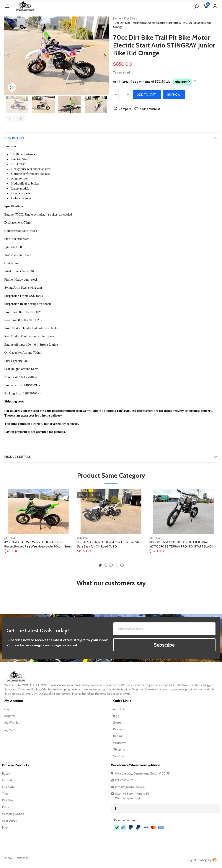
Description (14, 138)
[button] (9, 56)
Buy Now (174, 95)
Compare (125, 109)
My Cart (9, 730)
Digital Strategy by (203, 860)
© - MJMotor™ (17, 858)
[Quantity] (122, 95)
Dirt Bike (10, 538)
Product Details (18, 457)
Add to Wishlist (150, 109)
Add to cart (147, 95)
